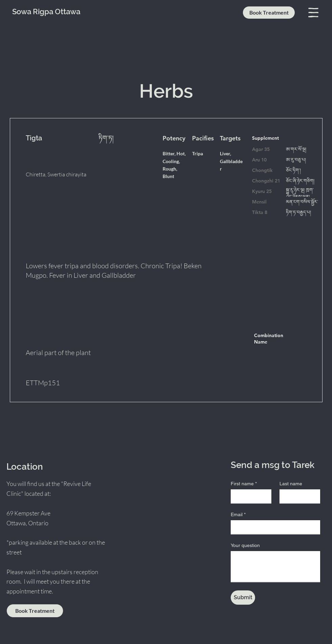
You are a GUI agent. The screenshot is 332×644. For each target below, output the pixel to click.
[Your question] (275, 566)
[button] (313, 13)
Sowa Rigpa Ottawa (46, 12)
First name (244, 484)
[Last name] (298, 496)
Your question (245, 545)
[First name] (249, 496)
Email (238, 515)
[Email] (273, 527)
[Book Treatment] (269, 13)
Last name (291, 484)
